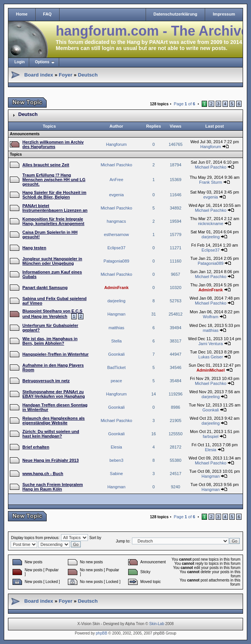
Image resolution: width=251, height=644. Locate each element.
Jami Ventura (210, 344)
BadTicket (117, 367)
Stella (116, 341)
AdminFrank (116, 288)
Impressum (224, 14)
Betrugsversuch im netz (46, 381)
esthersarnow (116, 234)
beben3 (117, 460)
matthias (116, 328)
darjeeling (211, 237)
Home (22, 14)
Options (42, 62)
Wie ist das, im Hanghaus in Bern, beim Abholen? (50, 341)
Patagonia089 (116, 261)
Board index (39, 75)
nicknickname (211, 224)
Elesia (116, 447)
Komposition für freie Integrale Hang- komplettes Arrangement (53, 221)
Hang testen (34, 248)
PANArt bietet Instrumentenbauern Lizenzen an (55, 208)
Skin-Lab (157, 624)
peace (116, 381)
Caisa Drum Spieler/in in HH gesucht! (50, 234)
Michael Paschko (116, 165)
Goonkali (116, 354)
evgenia (117, 195)
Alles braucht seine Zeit (46, 165)
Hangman (116, 314)
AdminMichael (211, 370)
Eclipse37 (116, 248)
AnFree (116, 180)
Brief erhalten (36, 447)
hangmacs (117, 221)
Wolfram (211, 317)
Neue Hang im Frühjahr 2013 (51, 460)
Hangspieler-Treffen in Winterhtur (56, 354)
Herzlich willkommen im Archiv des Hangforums (53, 144)
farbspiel (211, 436)
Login (20, 62)
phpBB (102, 633)
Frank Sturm (211, 182)
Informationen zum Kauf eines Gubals (52, 274)
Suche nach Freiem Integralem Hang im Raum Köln (53, 487)
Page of (184, 104)
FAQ (48, 14)
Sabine (116, 474)
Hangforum (116, 144)
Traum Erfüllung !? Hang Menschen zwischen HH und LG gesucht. (54, 180)
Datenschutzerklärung (176, 14)
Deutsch (88, 75)
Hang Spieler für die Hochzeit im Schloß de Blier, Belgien (54, 195)
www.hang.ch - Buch (43, 474)
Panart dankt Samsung (45, 288)
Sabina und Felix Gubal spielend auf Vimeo (54, 301)
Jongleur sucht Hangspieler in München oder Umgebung (52, 261)
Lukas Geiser (211, 357)
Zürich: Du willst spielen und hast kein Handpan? (51, 434)
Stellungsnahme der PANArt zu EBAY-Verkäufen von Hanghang (54, 394)
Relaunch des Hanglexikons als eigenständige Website (53, 420)
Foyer (66, 75)
